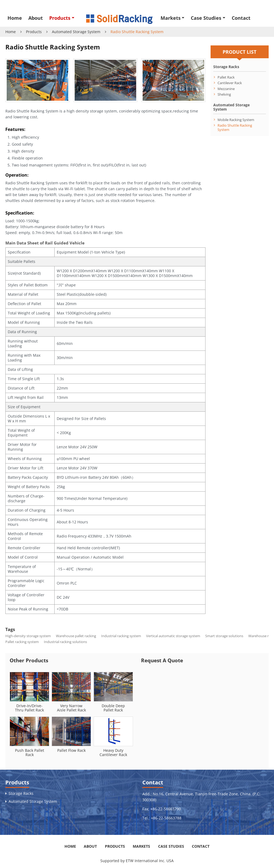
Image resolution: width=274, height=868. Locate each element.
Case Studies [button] (206, 18)
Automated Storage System (76, 32)
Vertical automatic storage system (173, 636)
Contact (241, 18)
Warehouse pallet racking (76, 636)
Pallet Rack (226, 77)
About (36, 18)
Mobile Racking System (236, 120)
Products (34, 32)
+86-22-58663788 (166, 818)
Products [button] (60, 18)
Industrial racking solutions (65, 642)
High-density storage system (28, 636)
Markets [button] (171, 18)
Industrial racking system (121, 636)
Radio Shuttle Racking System (235, 127)
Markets (141, 846)
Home (15, 18)
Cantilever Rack (230, 83)
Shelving (224, 94)
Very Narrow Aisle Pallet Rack (71, 708)
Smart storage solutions (224, 636)
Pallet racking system (22, 642)
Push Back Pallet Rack (30, 752)
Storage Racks (226, 67)
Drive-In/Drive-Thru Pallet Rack (29, 708)
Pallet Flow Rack (71, 750)
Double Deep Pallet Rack (113, 708)
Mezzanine (226, 89)
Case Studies (171, 846)
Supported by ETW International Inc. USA (137, 861)
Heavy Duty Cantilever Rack (113, 752)
